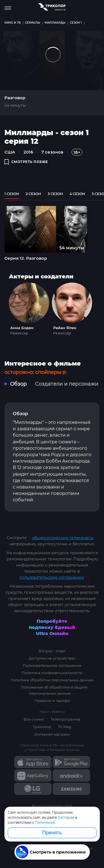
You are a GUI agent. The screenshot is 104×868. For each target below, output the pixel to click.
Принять (52, 833)
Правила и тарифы (52, 701)
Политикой (45, 822)
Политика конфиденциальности (52, 673)
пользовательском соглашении (52, 577)
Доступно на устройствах (52, 658)
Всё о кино (34, 719)
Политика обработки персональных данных (52, 680)
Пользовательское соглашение (52, 665)
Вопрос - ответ (52, 651)
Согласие (66, 817)
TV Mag (65, 727)
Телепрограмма (65, 719)
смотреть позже (26, 162)
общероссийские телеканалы (63, 538)
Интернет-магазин (52, 734)
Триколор (42, 727)
